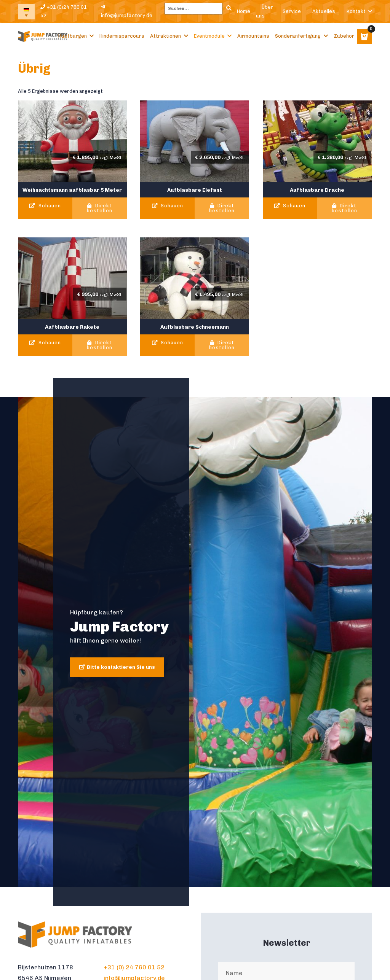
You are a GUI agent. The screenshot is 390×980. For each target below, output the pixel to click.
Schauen (45, 206)
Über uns (265, 11)
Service (292, 11)
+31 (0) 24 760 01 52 (134, 967)
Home (244, 11)
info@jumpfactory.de (127, 11)
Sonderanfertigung (298, 36)
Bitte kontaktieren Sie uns (121, 667)
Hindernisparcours (122, 36)
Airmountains (253, 36)
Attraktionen (165, 36)
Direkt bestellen (100, 208)
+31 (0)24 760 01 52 (64, 11)
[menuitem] (26, 12)
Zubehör (344, 36)
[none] (26, 12)
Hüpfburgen (73, 36)
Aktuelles (324, 11)
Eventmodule (209, 36)
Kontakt (356, 11)
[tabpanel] (195, 642)
